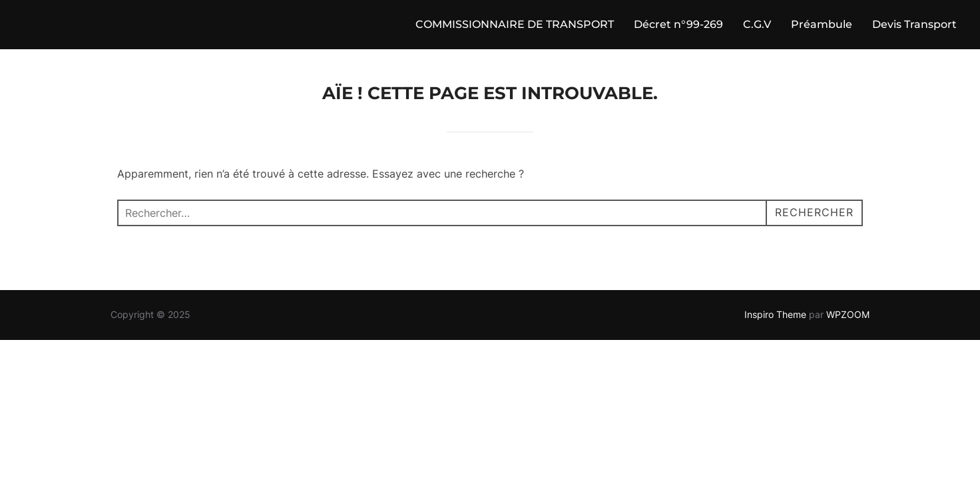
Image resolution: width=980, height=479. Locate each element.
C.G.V (757, 24)
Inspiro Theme (775, 314)
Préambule (822, 24)
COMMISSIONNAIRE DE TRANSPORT (515, 24)
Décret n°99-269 (678, 24)
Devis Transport (914, 24)
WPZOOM (848, 314)
